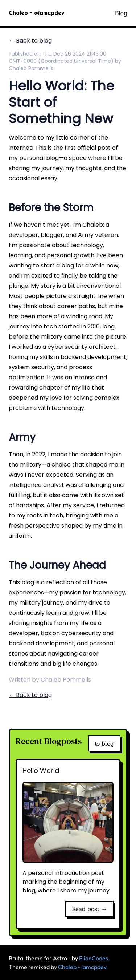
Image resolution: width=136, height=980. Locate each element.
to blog (104, 743)
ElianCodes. (94, 958)
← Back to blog (30, 41)
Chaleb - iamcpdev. (83, 967)
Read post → (89, 909)
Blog (121, 13)
